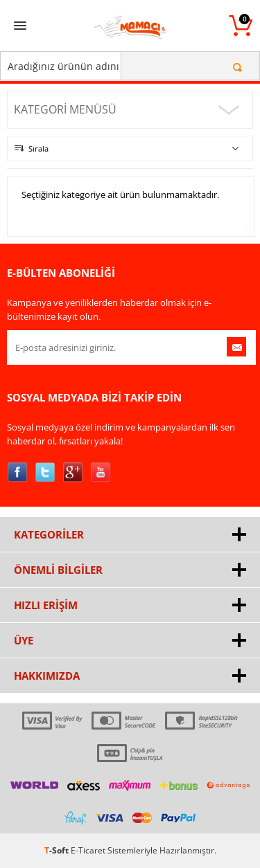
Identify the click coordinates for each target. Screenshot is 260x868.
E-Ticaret (88, 850)
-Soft (58, 850)
